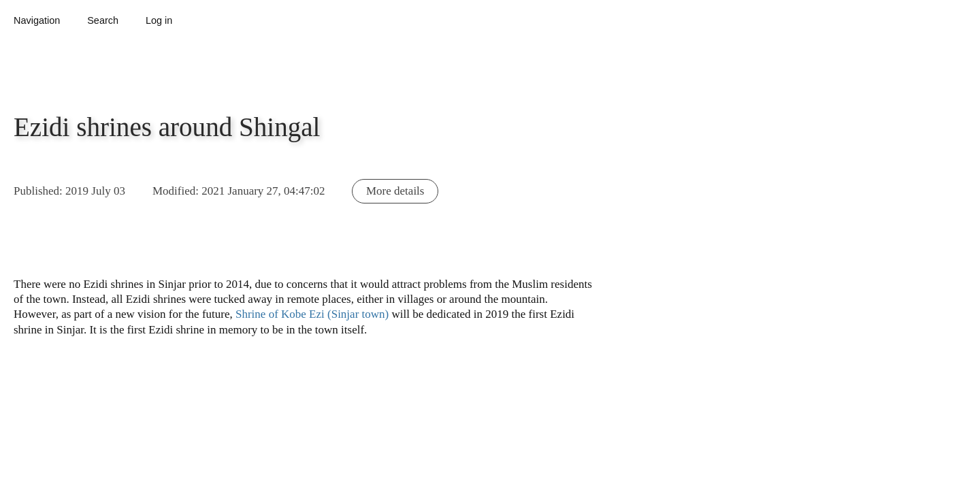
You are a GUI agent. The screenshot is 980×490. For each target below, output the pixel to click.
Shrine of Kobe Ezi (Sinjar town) (312, 314)
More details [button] (395, 191)
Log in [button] (159, 20)
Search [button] (103, 20)
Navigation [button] (37, 20)
